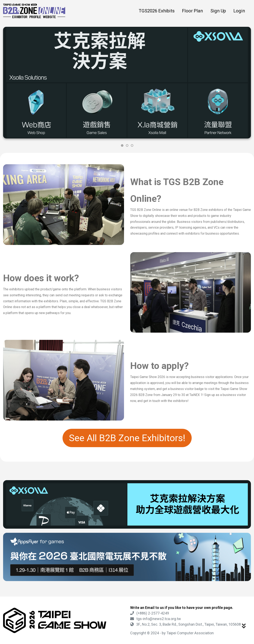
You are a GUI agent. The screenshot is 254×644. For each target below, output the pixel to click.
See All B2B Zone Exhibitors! (127, 438)
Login (239, 11)
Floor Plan (193, 11)
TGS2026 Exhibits (157, 11)
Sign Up (218, 11)
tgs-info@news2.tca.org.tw (156, 619)
